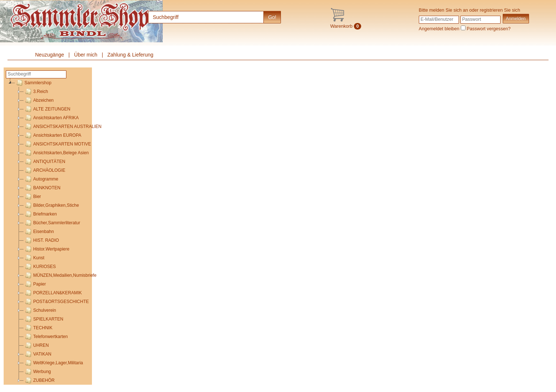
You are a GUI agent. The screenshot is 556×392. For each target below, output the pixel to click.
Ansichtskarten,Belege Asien (56, 153)
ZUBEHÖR (39, 380)
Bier (32, 197)
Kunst (34, 258)
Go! (272, 17)
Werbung (37, 372)
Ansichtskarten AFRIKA (51, 118)
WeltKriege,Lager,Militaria (53, 363)
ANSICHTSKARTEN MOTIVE (57, 144)
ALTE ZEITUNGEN (47, 109)
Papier (35, 284)
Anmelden (516, 19)
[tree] (49, 232)
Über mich (86, 55)
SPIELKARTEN (43, 319)
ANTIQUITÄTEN (45, 162)
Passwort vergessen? (489, 29)
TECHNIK (38, 328)
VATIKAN (38, 354)
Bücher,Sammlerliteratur (52, 223)
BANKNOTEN (42, 188)
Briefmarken (40, 214)
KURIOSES (40, 267)
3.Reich (36, 92)
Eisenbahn (39, 232)
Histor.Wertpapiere (47, 249)
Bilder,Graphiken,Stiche (51, 205)
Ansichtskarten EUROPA (53, 135)
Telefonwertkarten (46, 337)
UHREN (36, 345)
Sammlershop (33, 83)
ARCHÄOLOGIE (45, 170)
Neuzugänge (49, 55)
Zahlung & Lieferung (130, 55)
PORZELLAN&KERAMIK (53, 293)
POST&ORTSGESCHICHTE (56, 302)
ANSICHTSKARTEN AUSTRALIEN (63, 127)
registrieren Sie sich (500, 10)
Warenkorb (346, 26)
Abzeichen (39, 100)
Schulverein (40, 310)
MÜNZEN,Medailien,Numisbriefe (60, 275)
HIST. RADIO (41, 240)
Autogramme (41, 179)
